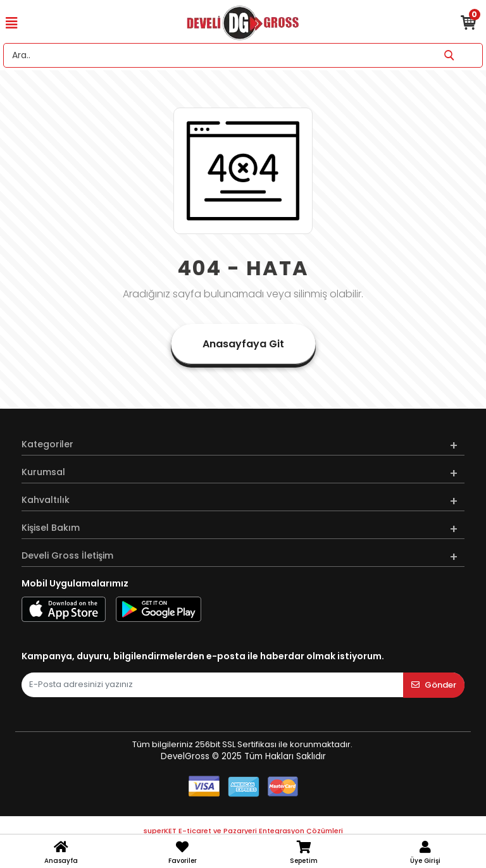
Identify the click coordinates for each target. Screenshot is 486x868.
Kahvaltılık (46, 500)
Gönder (434, 685)
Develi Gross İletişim (67, 555)
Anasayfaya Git (243, 344)
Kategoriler (47, 444)
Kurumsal (43, 472)
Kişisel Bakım (51, 528)
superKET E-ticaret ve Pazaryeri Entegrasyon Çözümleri (243, 831)
